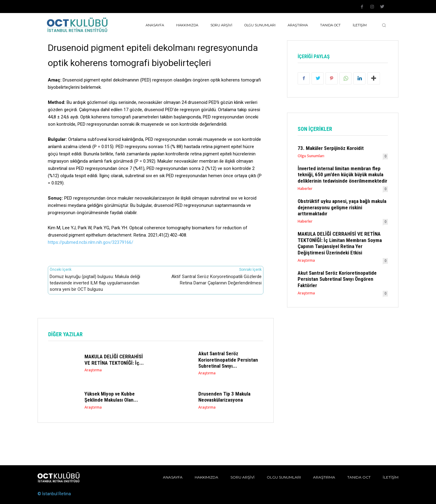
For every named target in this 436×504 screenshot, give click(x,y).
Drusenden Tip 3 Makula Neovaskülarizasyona (224, 397)
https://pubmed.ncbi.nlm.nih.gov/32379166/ (91, 242)
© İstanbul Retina (54, 494)
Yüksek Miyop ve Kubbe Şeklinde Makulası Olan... (111, 397)
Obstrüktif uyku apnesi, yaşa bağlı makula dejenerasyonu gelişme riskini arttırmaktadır (342, 208)
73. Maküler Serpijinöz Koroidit (331, 148)
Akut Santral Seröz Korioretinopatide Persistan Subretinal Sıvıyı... (228, 360)
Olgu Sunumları (311, 156)
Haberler (305, 189)
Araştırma (93, 370)
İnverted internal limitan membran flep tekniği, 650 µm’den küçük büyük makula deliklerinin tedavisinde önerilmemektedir (342, 175)
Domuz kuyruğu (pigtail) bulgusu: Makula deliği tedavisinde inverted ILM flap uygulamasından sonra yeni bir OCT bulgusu (95, 283)
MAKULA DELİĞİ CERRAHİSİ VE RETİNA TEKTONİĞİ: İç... (114, 360)
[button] (384, 25)
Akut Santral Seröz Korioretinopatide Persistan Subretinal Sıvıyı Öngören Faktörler (337, 279)
